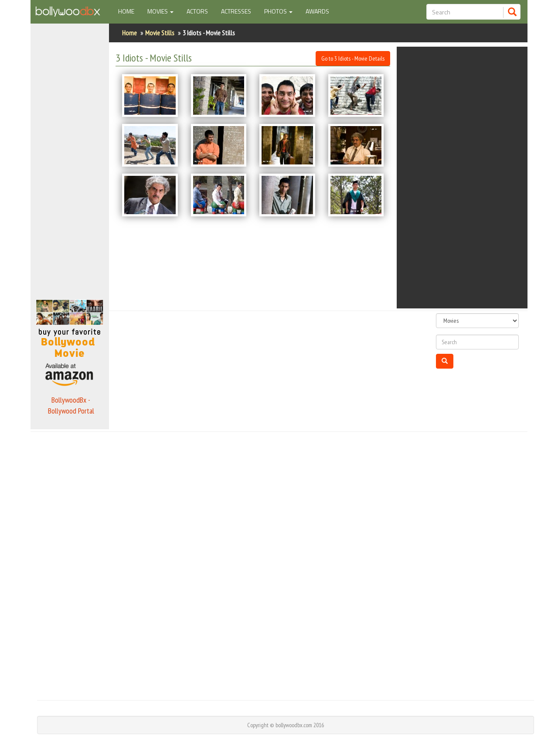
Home (129, 11)
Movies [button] (160, 11)
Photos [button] (278, 11)
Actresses (236, 11)
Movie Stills (160, 33)
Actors (197, 11)
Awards (317, 11)
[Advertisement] (70, 159)
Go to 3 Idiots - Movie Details (353, 58)
